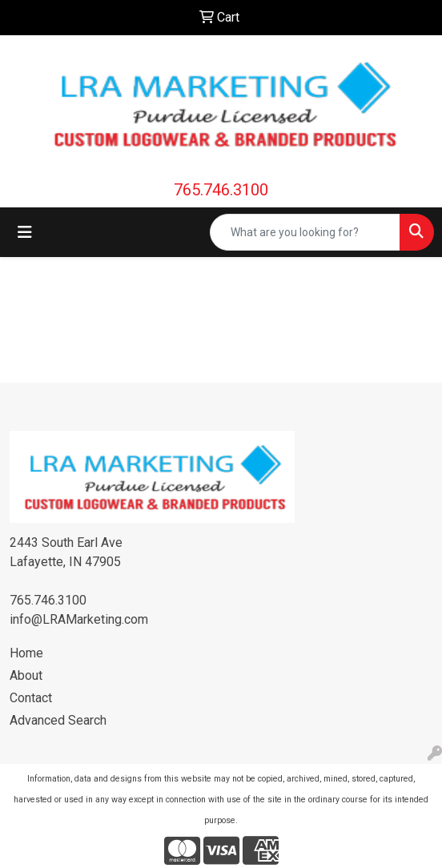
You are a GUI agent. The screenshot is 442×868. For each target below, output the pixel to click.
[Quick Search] (305, 232)
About (26, 675)
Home (26, 653)
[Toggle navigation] (25, 232)
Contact (31, 698)
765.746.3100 (221, 190)
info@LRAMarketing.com (79, 619)
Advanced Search (58, 720)
